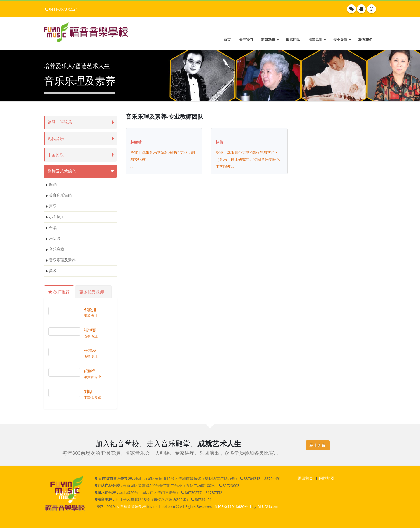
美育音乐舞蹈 (60, 195)
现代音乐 (56, 138)
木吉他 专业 (92, 397)
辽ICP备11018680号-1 (233, 507)
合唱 (53, 228)
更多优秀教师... (93, 292)
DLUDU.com (268, 507)
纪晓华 (90, 371)
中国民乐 (56, 155)
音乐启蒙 (57, 249)
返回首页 (305, 478)
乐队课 (55, 238)
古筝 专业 (91, 336)
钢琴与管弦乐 (61, 122)
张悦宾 (90, 330)
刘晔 (88, 391)
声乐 (53, 206)
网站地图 (327, 478)
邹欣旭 (90, 310)
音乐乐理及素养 (62, 260)
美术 (53, 271)
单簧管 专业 (92, 377)
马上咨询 (318, 445)
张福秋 (90, 350)
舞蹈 (53, 185)
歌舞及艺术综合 (63, 171)
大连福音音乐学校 (131, 507)
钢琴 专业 (91, 315)
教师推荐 (59, 292)
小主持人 (57, 217)
